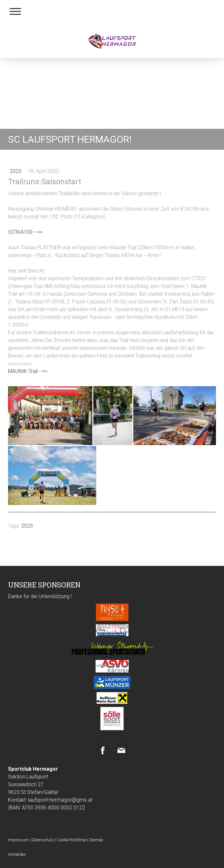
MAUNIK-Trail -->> (28, 371)
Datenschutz (43, 840)
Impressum (18, 840)
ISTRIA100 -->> (25, 232)
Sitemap (96, 840)
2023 (16, 171)
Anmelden (17, 854)
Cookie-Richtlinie (71, 840)
